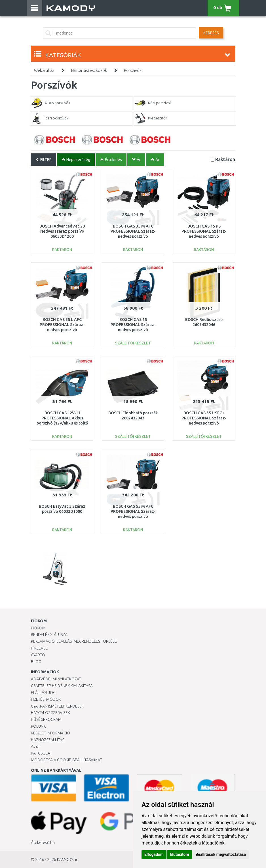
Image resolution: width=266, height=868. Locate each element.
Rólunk (38, 726)
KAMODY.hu (68, 860)
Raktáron (225, 159)
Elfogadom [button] (154, 854)
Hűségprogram (46, 719)
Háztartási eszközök (89, 70)
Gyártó (38, 655)
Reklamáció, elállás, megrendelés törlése (74, 641)
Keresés (211, 33)
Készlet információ (50, 733)
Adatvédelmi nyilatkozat (56, 679)
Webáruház (44, 70)
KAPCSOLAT (41, 753)
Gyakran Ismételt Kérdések (57, 706)
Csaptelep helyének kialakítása (62, 686)
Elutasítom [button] (179, 854)
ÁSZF (35, 746)
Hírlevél (39, 648)
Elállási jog (43, 693)
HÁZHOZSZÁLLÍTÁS (47, 740)
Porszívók (133, 70)
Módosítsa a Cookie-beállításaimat (66, 760)
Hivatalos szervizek (50, 713)
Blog (36, 662)
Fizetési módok (46, 699)
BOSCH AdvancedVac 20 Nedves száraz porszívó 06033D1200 (62, 231)
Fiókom (38, 628)
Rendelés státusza (49, 635)
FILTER (44, 160)
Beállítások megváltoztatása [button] (221, 854)
